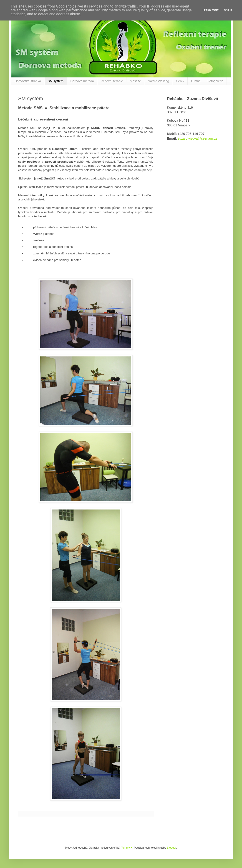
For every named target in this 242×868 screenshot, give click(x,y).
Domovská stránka (28, 81)
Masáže (135, 81)
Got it (228, 10)
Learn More (211, 10)
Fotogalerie (215, 81)
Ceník (180, 81)
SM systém (56, 81)
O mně (196, 81)
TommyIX (127, 848)
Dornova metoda (82, 81)
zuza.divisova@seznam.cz (197, 138)
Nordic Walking (159, 81)
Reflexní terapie (112, 81)
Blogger (172, 848)
